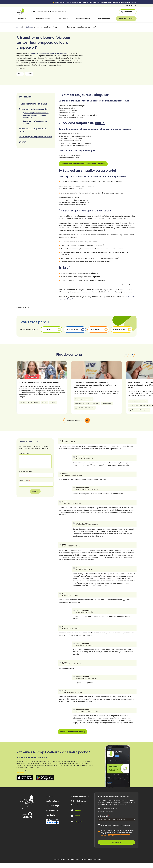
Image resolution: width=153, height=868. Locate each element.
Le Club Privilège (52, 806)
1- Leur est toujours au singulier (34, 104)
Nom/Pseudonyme (26, 472)
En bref (22, 142)
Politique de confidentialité (91, 859)
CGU (73, 859)
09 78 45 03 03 (130, 6)
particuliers (83, 2)
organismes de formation (113, 2)
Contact (49, 796)
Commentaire (24, 453)
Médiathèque (63, 19)
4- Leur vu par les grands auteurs (35, 137)
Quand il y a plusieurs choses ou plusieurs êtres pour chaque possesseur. (36, 115)
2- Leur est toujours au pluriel (33, 109)
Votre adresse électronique (108, 808)
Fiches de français (83, 19)
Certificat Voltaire (43, 19)
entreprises (132, 2)
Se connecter (128, 12)
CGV (78, 859)
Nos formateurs (52, 801)
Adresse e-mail (24, 481)
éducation (97, 2)
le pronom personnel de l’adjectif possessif (49, 53)
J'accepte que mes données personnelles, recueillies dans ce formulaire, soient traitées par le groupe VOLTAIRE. (118, 833)
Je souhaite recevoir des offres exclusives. (115, 825)
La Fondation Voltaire (80, 796)
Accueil (19, 27)
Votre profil (103, 816)
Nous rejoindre (52, 810)
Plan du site (50, 815)
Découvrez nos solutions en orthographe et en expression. (83, 164)
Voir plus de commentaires (72, 732)
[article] (53, 388)
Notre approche (104, 19)
